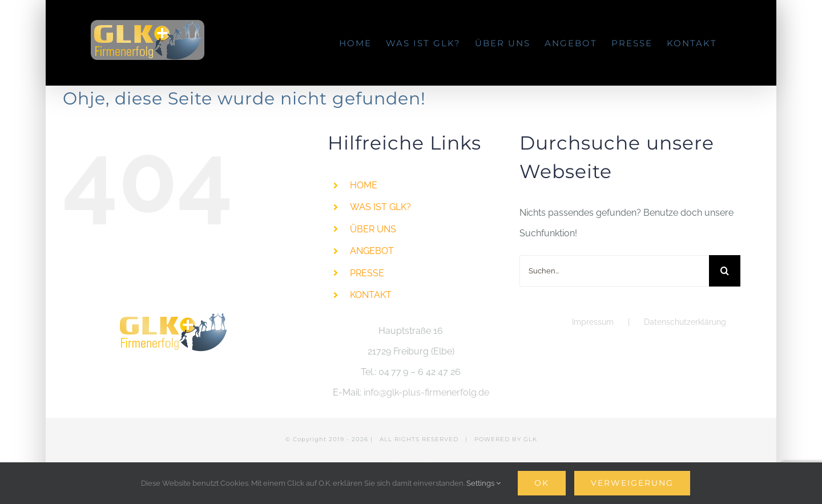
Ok (542, 483)
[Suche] (725, 271)
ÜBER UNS (373, 229)
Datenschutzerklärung (685, 322)
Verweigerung (632, 483)
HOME (364, 185)
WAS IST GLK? (380, 207)
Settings (483, 483)
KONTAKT (371, 295)
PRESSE (367, 273)
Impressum (593, 322)
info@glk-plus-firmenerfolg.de (426, 392)
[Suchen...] (614, 271)
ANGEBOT (372, 251)
